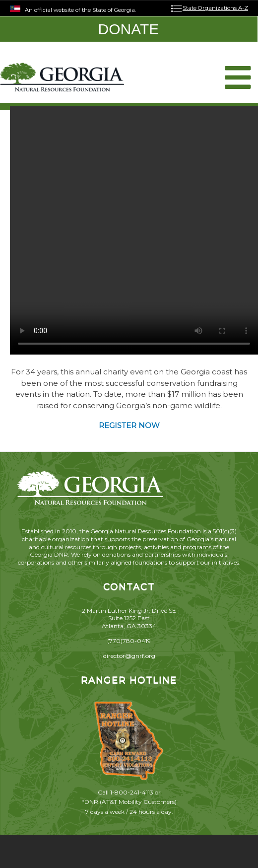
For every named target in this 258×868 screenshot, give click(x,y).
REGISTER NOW (129, 425)
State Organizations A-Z (215, 8)
